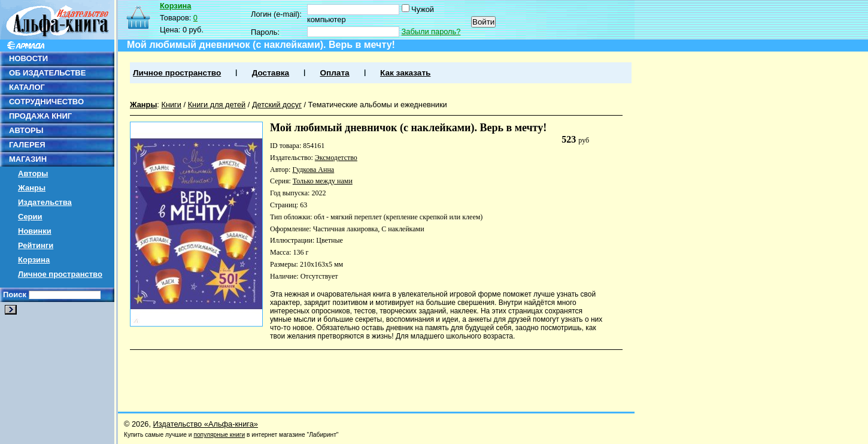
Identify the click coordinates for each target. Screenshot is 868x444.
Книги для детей (217, 105)
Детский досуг (277, 105)
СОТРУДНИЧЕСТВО (46, 102)
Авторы (33, 173)
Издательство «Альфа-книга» (206, 424)
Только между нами (323, 181)
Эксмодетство (336, 158)
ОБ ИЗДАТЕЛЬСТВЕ (47, 73)
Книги (171, 105)
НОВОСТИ (28, 58)
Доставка (271, 73)
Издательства (45, 202)
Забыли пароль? (431, 31)
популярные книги (219, 435)
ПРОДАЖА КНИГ (40, 116)
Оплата (334, 73)
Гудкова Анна (313, 170)
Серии (30, 217)
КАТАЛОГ (27, 87)
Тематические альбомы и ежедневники (378, 105)
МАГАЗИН (28, 159)
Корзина (34, 260)
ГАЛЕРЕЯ (27, 145)
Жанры (32, 188)
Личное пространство (60, 274)
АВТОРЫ (26, 130)
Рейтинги (36, 245)
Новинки (35, 231)
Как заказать (405, 73)
